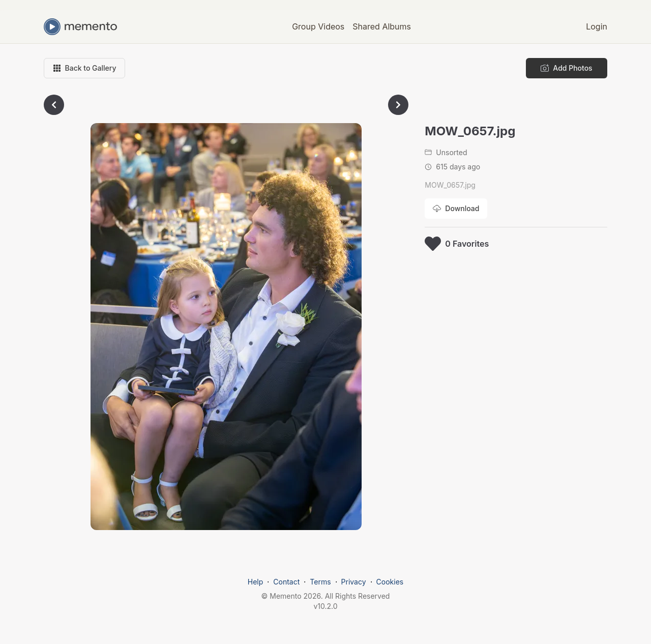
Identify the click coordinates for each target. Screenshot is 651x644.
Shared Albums (382, 26)
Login (597, 26)
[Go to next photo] (398, 105)
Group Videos (318, 26)
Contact (286, 582)
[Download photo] (456, 209)
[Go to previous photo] (54, 105)
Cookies (390, 582)
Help (256, 582)
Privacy (354, 582)
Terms (320, 582)
